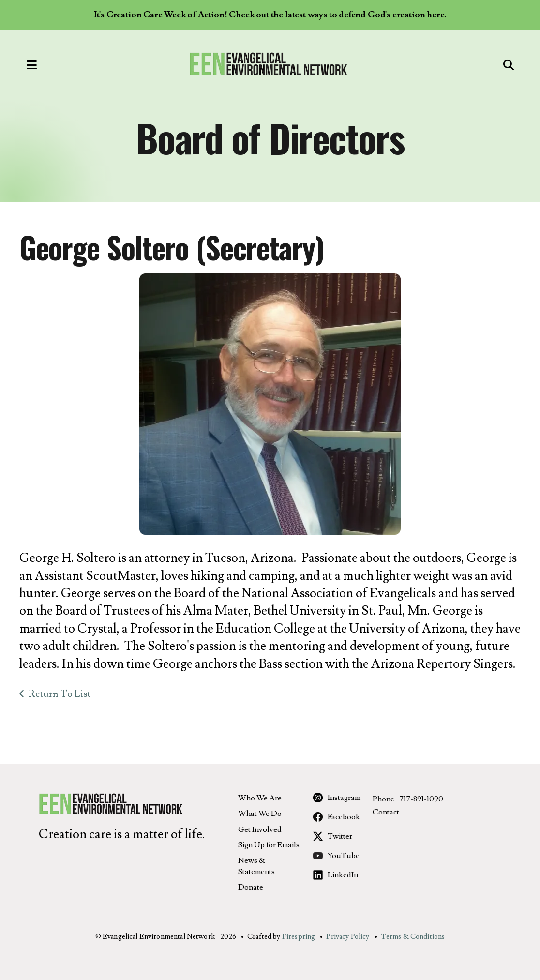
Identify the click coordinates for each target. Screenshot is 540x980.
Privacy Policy (348, 937)
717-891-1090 (421, 799)
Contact (386, 812)
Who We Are (260, 798)
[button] (22, 65)
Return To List (60, 694)
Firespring (299, 937)
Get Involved (260, 829)
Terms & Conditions (413, 937)
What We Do (260, 814)
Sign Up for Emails (269, 845)
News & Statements (256, 866)
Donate (251, 887)
